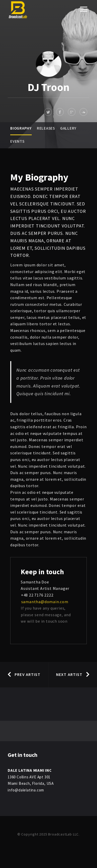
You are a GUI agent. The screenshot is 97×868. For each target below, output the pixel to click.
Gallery (68, 128)
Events (17, 141)
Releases (46, 128)
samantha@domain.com (45, 602)
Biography (21, 128)
